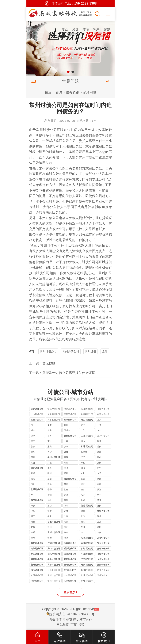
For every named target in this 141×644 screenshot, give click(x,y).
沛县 (66, 468)
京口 (83, 516)
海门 (66, 527)
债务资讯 (73, 92)
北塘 (66, 441)
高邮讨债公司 (54, 565)
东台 (83, 495)
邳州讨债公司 (37, 549)
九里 (99, 473)
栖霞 (50, 430)
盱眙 (66, 506)
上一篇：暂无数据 (42, 363)
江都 (33, 463)
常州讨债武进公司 (87, 576)
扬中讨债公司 (54, 559)
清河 (99, 500)
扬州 (99, 463)
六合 (99, 430)
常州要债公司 (71, 351)
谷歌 (81, 625)
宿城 (66, 511)
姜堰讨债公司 (37, 565)
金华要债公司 (70, 575)
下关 (99, 425)
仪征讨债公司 (87, 559)
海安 (66, 522)
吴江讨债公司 (103, 409)
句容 (66, 516)
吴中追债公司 (54, 420)
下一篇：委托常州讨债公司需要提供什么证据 (62, 373)
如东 (83, 522)
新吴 (33, 446)
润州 (99, 516)
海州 (33, 484)
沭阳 (99, 506)
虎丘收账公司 (37, 420)
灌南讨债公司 (103, 565)
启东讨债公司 (54, 554)
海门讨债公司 (54, 549)
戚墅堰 (84, 452)
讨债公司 (52, 168)
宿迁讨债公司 (87, 506)
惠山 (50, 446)
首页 (59, 92)
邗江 (66, 463)
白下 (33, 425)
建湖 (66, 495)
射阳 (50, 495)
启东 (99, 522)
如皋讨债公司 (103, 549)
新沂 (33, 473)
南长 (50, 441)
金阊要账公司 (87, 414)
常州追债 (90, 351)
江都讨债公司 (70, 554)
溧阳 (99, 446)
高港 (66, 538)
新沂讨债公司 (70, 559)
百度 (74, 625)
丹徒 (33, 522)
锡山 (83, 441)
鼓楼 (83, 425)
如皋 (33, 527)
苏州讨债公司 (37, 409)
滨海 (99, 489)
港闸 (99, 527)
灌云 (83, 484)
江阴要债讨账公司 (70, 581)
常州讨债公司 (46, 130)
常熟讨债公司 (54, 409)
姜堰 (33, 538)
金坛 (33, 452)
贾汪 (33, 479)
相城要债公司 (70, 420)
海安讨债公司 (37, 570)
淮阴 (50, 506)
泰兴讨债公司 (87, 549)
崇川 (83, 527)
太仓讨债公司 (37, 414)
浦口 (33, 430)
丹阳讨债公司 (87, 554)
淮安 (33, 506)
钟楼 (66, 452)
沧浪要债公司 (54, 414)
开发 (83, 463)
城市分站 (86, 619)
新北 (99, 452)
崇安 (33, 441)
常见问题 (90, 92)
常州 (42, 168)
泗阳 (33, 511)
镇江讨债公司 (103, 511)
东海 (66, 484)
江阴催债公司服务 (37, 576)
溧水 (33, 436)
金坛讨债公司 (70, 565)
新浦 (99, 479)
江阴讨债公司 (87, 436)
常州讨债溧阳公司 (54, 576)
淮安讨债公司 (37, 500)
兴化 (66, 532)
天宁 (50, 452)
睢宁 (99, 468)
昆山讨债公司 (87, 409)
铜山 (83, 468)
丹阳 (33, 516)
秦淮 (50, 425)
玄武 (99, 420)
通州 (50, 527)
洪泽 (66, 500)
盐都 (66, 489)
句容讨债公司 (87, 565)
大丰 (99, 495)
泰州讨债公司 (54, 532)
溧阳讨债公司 (70, 549)
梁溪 (99, 441)
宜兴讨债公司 (103, 436)
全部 (105, 351)
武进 (33, 457)
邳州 (50, 473)
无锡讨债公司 (70, 436)
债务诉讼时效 (70, 570)
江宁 (83, 430)
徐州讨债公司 (37, 468)
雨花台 (67, 430)
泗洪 (50, 511)
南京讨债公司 (87, 420)
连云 (83, 479)
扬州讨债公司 (54, 457)
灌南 (99, 484)
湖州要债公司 (37, 581)
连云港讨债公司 (70, 479)
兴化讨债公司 (87, 538)
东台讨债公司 (103, 538)
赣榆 (50, 484)
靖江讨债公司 (37, 559)
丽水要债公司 (54, 570)
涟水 (50, 500)
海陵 (50, 538)
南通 (33, 532)
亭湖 (50, 489)
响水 (83, 489)
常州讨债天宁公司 (87, 581)
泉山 (50, 479)
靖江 (83, 532)
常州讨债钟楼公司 (54, 581)
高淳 (50, 436)
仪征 (83, 457)
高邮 (99, 457)
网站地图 (63, 625)
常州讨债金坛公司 (103, 570)
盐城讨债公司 (37, 489)
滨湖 (66, 446)
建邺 (66, 425)
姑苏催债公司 (103, 414)
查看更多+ (71, 592)
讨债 (49, 218)
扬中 (50, 516)
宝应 (66, 457)
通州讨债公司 (87, 543)
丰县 (50, 468)
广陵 (50, 463)
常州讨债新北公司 (103, 576)
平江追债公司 (70, 414)
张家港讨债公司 (70, 409)
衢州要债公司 (87, 570)
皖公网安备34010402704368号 (72, 614)
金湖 (83, 500)
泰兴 (99, 532)
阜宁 (33, 495)
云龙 (83, 473)
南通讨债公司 (54, 522)
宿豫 (83, 511)
